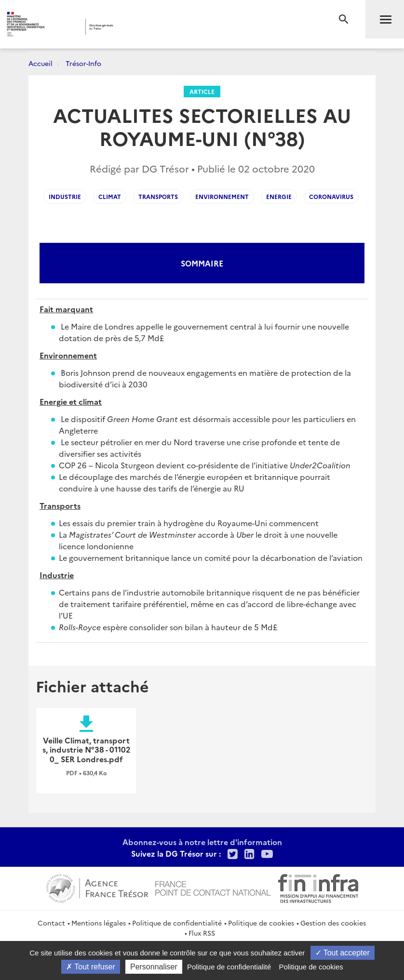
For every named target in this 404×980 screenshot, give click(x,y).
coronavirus (331, 196)
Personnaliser (154, 967)
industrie (65, 196)
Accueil (40, 63)
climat (110, 196)
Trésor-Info (83, 63)
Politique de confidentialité (177, 923)
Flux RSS (202, 933)
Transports (158, 196)
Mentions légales (99, 923)
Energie (279, 196)
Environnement (222, 196)
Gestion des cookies (333, 923)
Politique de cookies (261, 923)
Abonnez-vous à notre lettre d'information (202, 842)
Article (202, 91)
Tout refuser (91, 967)
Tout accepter (343, 953)
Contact (51, 923)
